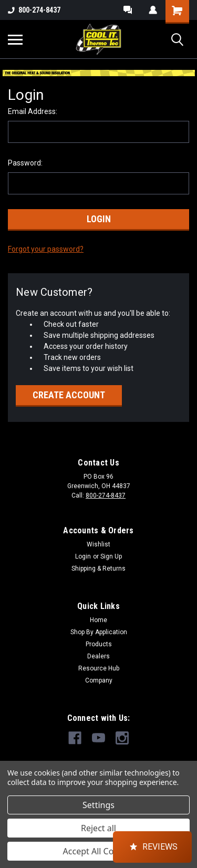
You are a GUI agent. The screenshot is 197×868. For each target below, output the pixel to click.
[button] (152, 847)
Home (98, 620)
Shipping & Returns (98, 569)
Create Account (69, 395)
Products (99, 644)
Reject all (98, 828)
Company (99, 680)
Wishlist (98, 544)
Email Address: (33, 111)
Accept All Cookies (99, 851)
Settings (98, 805)
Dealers (98, 656)
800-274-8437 (34, 10)
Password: (25, 163)
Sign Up (111, 556)
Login (83, 556)
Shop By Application (99, 632)
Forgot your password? (46, 249)
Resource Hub (99, 668)
